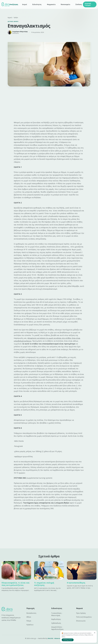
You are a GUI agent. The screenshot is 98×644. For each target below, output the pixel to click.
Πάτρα (29, 621)
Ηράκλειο (30, 625)
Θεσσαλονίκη (31, 613)
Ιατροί (25, 4)
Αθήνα (29, 617)
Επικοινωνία (81, 621)
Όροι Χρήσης (81, 613)
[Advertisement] (49, 105)
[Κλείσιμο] (95, 633)
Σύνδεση (79, 4)
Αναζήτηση (14, 4)
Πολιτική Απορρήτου (84, 617)
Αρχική (10, 17)
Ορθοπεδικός (56, 623)
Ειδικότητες (37, 4)
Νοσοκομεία (65, 4)
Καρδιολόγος (56, 619)
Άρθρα (16, 17)
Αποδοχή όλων (68, 640)
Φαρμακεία (51, 4)
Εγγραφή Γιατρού (88, 4)
